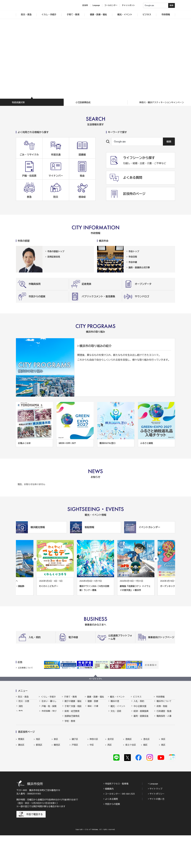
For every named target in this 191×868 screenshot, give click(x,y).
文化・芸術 (116, 713)
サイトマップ (156, 821)
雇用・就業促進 (141, 718)
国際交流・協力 (141, 728)
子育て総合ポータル (73, 748)
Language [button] (96, 5)
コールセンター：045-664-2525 (120, 826)
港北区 (146, 769)
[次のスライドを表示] (156, 559)
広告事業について (25, 668)
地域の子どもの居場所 (73, 735)
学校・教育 (70, 723)
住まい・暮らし (49, 703)
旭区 (38, 769)
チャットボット (128, 5)
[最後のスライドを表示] (35, 559)
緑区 (145, 775)
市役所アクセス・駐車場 (117, 816)
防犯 (21, 718)
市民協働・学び (49, 713)
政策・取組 (162, 709)
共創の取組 (139, 723)
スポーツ (115, 718)
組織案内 (109, 821)
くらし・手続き (48, 697)
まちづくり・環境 (50, 718)
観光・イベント (118, 697)
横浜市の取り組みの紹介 (95, 346)
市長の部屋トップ (56, 251)
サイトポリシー (157, 826)
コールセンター (111, 5)
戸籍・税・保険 (49, 709)
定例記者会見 (54, 257)
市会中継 (133, 262)
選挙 (159, 733)
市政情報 (160, 697)
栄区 (163, 769)
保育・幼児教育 (72, 713)
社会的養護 (70, 741)
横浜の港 (115, 703)
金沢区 (111, 769)
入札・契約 (139, 703)
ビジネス (137, 697)
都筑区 (39, 775)
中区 (92, 775)
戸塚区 (75, 775)
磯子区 (75, 769)
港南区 (129, 769)
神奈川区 (94, 769)
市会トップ (134, 251)
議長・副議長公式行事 (139, 267)
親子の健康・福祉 (73, 703)
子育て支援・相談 (73, 709)
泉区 (56, 769)
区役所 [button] (85, 5)
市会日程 (133, 257)
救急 (21, 713)
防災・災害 (24, 703)
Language (154, 816)
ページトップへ (95, 679)
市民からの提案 (112, 837)
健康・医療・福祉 (95, 697)
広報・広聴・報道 (165, 728)
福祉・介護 (93, 709)
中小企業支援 (140, 709)
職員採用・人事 (164, 718)
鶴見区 (57, 775)
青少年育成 (70, 728)
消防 (21, 709)
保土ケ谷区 (131, 775)
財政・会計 (162, 723)
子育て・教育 (70, 697)
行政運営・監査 (164, 713)
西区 (110, 775)
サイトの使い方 (157, 831)
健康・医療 (93, 703)
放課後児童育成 (72, 718)
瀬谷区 (21, 775)
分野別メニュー (141, 733)
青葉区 (21, 769)
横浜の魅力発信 (118, 723)
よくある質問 (111, 831)
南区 (163, 775)
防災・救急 (23, 697)
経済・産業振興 (141, 713)
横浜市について (164, 703)
